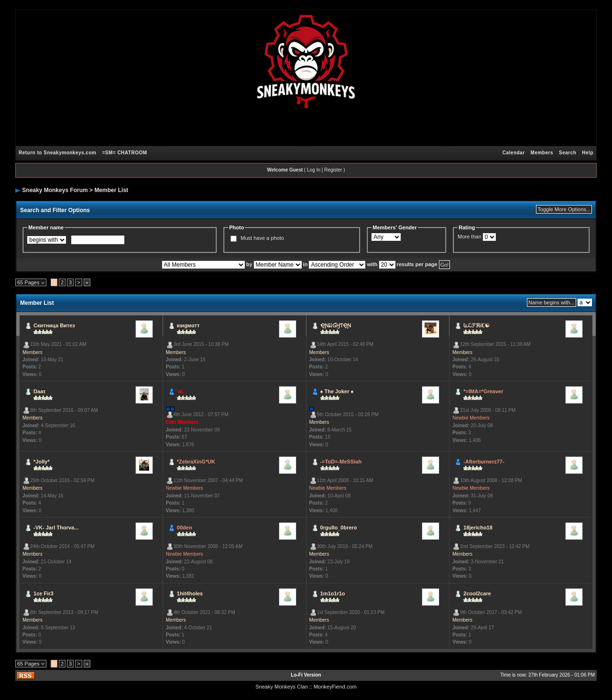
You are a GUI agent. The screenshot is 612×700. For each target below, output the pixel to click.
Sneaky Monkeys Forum (55, 190)
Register (333, 170)
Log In (314, 170)
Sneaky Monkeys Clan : (283, 687)
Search (568, 153)
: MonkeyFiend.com (334, 687)
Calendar (514, 153)
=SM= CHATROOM (124, 153)
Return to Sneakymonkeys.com (57, 153)
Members (542, 153)
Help (588, 153)
